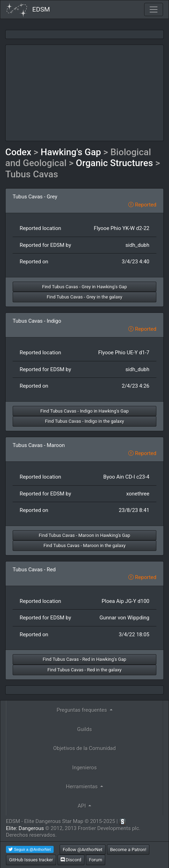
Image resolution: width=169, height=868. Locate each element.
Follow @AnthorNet (83, 850)
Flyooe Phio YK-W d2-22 (122, 228)
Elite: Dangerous (25, 828)
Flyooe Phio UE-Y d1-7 (124, 353)
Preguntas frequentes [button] (82, 710)
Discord (71, 860)
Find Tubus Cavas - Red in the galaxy (84, 670)
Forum (96, 860)
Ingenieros (84, 768)
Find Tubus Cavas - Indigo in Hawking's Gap (84, 411)
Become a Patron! (128, 850)
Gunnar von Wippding (124, 618)
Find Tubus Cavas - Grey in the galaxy (84, 297)
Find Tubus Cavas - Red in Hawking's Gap (84, 659)
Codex (18, 152)
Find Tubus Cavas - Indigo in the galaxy (84, 421)
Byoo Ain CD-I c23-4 (126, 477)
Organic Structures (114, 163)
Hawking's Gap (71, 152)
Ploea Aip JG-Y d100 (126, 601)
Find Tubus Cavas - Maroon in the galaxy (84, 545)
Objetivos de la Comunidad (84, 748)
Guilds (84, 729)
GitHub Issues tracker (31, 860)
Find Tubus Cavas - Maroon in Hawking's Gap (85, 535)
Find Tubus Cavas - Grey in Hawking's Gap (84, 287)
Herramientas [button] (82, 787)
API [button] (83, 806)
